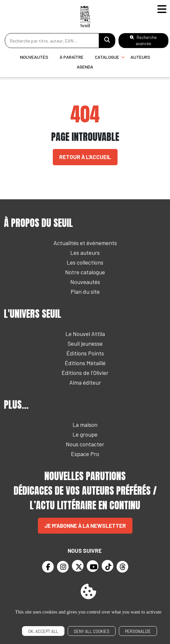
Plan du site (85, 291)
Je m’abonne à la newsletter (85, 526)
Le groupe (85, 434)
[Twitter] (78, 566)
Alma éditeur (85, 382)
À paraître (72, 57)
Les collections (85, 262)
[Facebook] (48, 567)
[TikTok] (108, 566)
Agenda (85, 67)
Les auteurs (85, 253)
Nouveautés (34, 57)
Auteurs (140, 57)
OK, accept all (43, 631)
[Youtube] (93, 566)
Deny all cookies (92, 631)
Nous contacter (85, 444)
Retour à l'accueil (85, 157)
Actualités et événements (85, 243)
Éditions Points (85, 353)
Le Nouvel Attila (85, 334)
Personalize (138, 631)
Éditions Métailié (85, 363)
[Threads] (122, 567)
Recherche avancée (143, 40)
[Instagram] (63, 567)
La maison (85, 425)
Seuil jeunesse (85, 343)
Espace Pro (85, 454)
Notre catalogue (85, 272)
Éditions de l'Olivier (85, 373)
